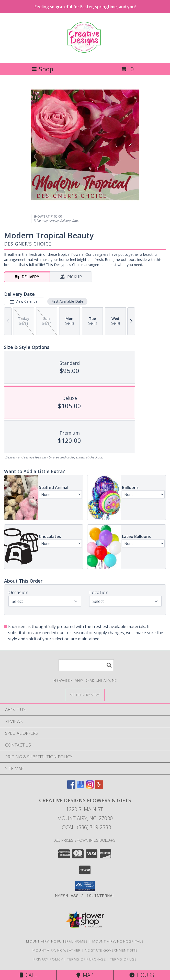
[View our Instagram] (90, 787)
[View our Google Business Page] (81, 787)
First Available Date (67, 301)
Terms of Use (123, 959)
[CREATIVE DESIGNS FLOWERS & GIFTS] (85, 50)
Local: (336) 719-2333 (85, 827)
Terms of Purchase (87, 959)
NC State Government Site (111, 950)
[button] (85, 886)
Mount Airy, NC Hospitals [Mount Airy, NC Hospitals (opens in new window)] (118, 941)
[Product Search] (86, 665)
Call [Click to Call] (28, 975)
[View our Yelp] (99, 787)
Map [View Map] (85, 975)
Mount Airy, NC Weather (57, 950)
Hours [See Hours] (142, 975)
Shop (42, 69)
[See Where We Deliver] (85, 695)
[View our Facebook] (71, 787)
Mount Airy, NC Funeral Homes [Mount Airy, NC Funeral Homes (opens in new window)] (57, 941)
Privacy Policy (48, 959)
